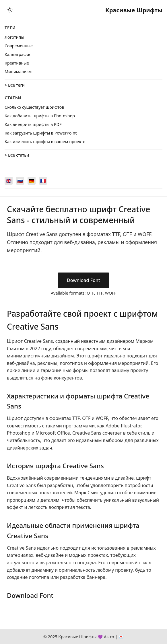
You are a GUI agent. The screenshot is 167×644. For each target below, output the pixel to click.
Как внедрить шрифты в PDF (33, 124)
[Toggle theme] (10, 10)
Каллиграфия (18, 54)
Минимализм (18, 72)
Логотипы (14, 37)
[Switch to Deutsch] (32, 181)
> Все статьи (17, 155)
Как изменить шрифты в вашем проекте (45, 142)
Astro (109, 637)
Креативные (17, 63)
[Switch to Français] (43, 181)
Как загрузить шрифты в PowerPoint (41, 133)
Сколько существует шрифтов (34, 107)
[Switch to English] (9, 181)
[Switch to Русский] (20, 181)
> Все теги (15, 85)
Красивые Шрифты (134, 10)
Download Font (83, 280)
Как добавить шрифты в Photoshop (40, 116)
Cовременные (19, 46)
